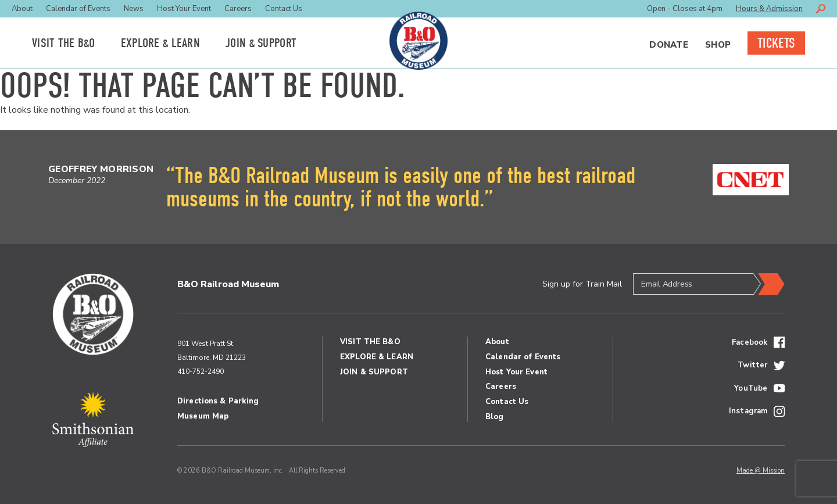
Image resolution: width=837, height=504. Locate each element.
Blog (495, 417)
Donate (669, 45)
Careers (238, 9)
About (22, 9)
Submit (769, 284)
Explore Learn (160, 43)
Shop (718, 45)
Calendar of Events (78, 9)
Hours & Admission (769, 9)
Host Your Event (184, 9)
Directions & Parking (218, 401)
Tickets (776, 43)
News (134, 9)
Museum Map (203, 416)
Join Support (261, 43)
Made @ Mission (761, 471)
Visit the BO (64, 43)
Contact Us (284, 9)
